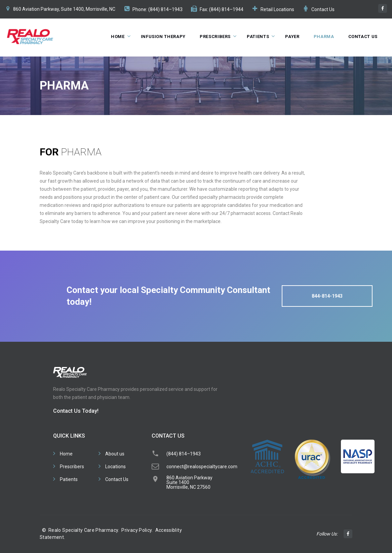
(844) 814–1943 (184, 454)
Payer (292, 36)
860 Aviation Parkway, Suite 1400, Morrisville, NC (64, 9)
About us (115, 454)
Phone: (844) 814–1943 (158, 9)
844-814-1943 (327, 296)
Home (118, 36)
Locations (115, 467)
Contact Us (323, 9)
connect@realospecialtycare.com (202, 467)
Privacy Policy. (137, 530)
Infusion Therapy (163, 36)
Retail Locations (277, 9)
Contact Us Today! (76, 411)
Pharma (324, 36)
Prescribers (215, 36)
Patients (258, 36)
